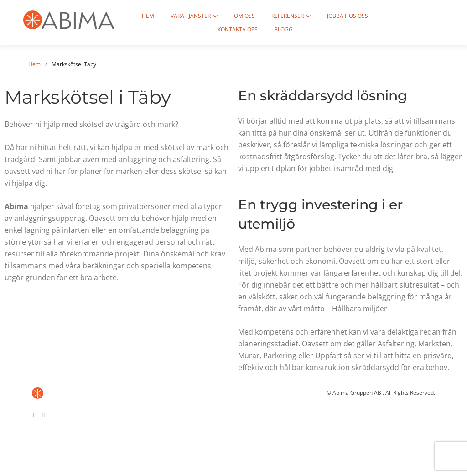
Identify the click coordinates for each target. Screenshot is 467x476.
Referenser (281, 16)
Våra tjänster (184, 16)
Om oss (238, 16)
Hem (142, 16)
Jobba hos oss (341, 16)
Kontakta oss (398, 16)
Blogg (277, 29)
